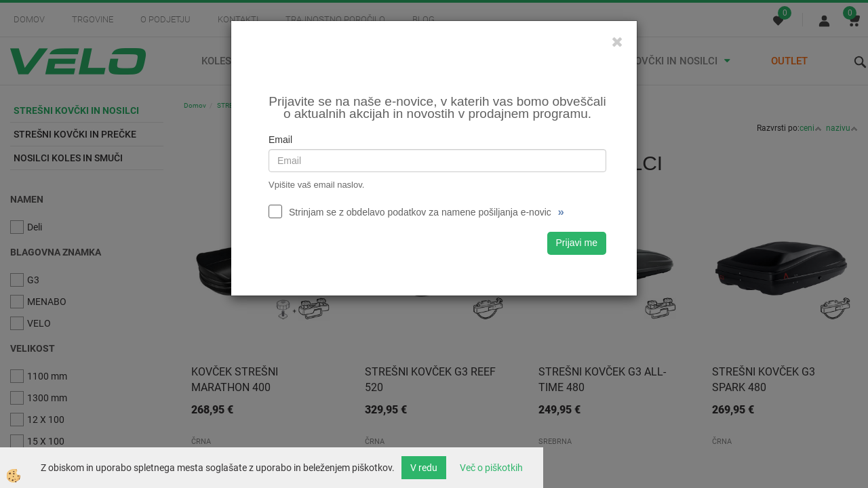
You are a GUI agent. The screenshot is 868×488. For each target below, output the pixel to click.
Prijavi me (577, 243)
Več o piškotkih (491, 468)
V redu (424, 468)
